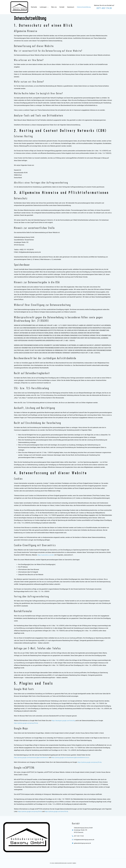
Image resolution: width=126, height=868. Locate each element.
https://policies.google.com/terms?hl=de (60, 811)
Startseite (34, 7)
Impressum (71, 7)
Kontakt (62, 7)
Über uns (54, 7)
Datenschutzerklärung (84, 7)
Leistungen (43, 7)
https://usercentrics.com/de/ (47, 555)
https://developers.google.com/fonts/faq (65, 721)
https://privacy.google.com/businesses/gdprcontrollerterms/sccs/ (76, 757)
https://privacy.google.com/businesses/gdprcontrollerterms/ (33, 757)
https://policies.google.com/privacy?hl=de (27, 723)
